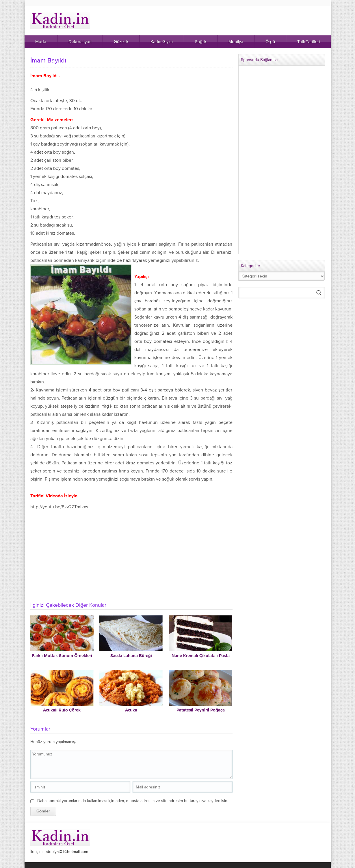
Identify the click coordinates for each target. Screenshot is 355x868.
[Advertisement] (131, 554)
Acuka (131, 710)
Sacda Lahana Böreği (131, 656)
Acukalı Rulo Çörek (62, 710)
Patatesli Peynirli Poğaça (201, 710)
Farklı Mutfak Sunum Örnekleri (62, 656)
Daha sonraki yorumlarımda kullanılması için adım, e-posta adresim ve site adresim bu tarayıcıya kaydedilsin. (133, 801)
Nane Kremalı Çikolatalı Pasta (201, 656)
